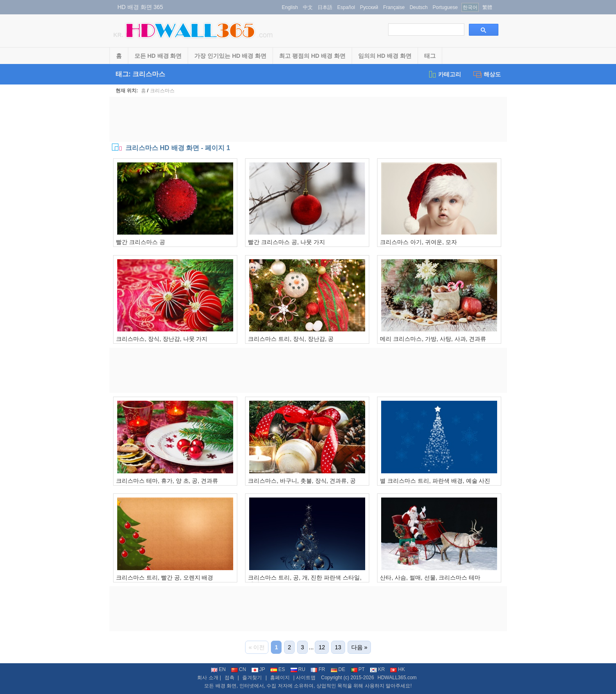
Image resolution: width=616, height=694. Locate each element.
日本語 (325, 7)
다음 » (359, 647)
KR (377, 669)
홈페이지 (280, 678)
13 (338, 647)
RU (298, 669)
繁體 (487, 7)
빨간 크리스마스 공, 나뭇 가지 (286, 242)
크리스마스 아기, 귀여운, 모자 (418, 242)
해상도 (487, 74)
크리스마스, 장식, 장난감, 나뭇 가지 (162, 339)
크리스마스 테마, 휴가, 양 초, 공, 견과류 (167, 481)
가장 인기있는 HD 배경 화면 (230, 56)
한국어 (470, 7)
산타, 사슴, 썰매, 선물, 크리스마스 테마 (430, 578)
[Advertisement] (308, 119)
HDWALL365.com (397, 678)
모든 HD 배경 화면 (158, 56)
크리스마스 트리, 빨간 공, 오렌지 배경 (165, 578)
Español (346, 7)
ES (278, 669)
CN (239, 669)
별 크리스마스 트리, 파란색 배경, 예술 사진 (435, 481)
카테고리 (444, 74)
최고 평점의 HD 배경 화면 (312, 56)
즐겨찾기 (252, 678)
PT (358, 669)
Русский (369, 7)
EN (218, 669)
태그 (430, 56)
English (290, 7)
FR (318, 669)
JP (258, 669)
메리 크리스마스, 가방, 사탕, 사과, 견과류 (433, 339)
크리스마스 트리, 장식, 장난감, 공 (291, 339)
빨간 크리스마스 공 (141, 242)
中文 (308, 7)
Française (394, 7)
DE (338, 669)
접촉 (230, 678)
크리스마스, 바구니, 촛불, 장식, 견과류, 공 (302, 481)
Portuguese (445, 7)
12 (322, 647)
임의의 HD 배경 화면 (385, 56)
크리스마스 (162, 91)
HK (398, 669)
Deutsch (418, 7)
